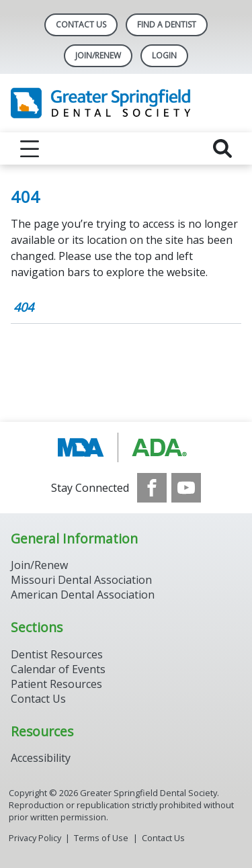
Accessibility (41, 758)
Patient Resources (56, 684)
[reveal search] (222, 148)
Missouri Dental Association (81, 580)
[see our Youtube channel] (186, 488)
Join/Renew (98, 55)
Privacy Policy (35, 838)
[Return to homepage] (126, 103)
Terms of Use (101, 838)
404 (24, 307)
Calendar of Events (58, 669)
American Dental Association (83, 595)
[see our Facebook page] (152, 488)
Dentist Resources (57, 654)
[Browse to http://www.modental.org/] (126, 447)
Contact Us (81, 25)
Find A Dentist (167, 25)
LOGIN (164, 55)
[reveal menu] (30, 148)
